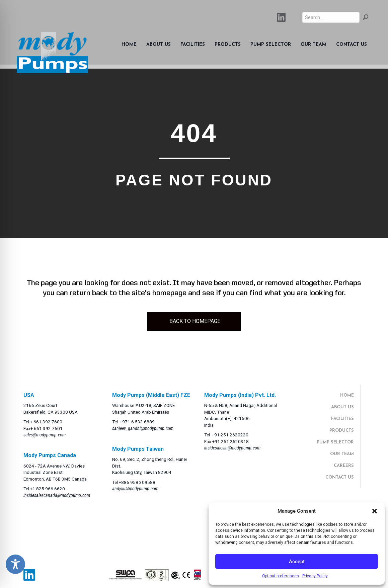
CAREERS (344, 466)
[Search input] (331, 17)
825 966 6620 (51, 489)
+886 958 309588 (137, 482)
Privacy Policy (315, 576)
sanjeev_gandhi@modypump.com (143, 428)
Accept (297, 562)
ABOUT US (342, 407)
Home (129, 45)
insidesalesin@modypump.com (232, 448)
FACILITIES (342, 419)
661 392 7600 (48, 422)
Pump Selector (271, 45)
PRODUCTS (342, 431)
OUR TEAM (342, 454)
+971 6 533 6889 (137, 422)
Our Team (314, 45)
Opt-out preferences (281, 576)
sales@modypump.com (45, 435)
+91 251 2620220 (230, 435)
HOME (347, 395)
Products (228, 45)
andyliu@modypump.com (135, 489)
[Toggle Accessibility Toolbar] (15, 564)
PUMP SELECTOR (335, 442)
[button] (375, 511)
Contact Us (352, 45)
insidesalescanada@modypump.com (57, 495)
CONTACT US (340, 477)
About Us (159, 45)
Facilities (193, 45)
